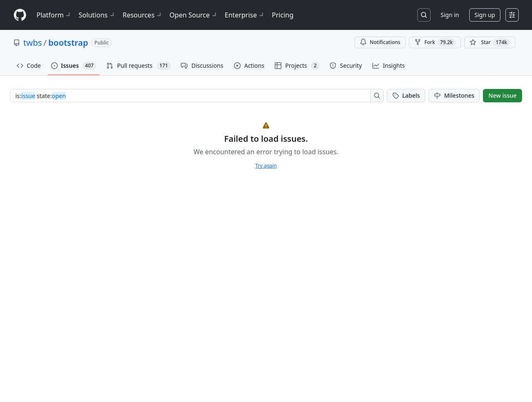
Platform (54, 15)
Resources (143, 15)
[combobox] (193, 96)
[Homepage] (20, 15)
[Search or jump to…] (424, 15)
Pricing (283, 15)
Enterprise (245, 15)
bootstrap (68, 43)
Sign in (450, 15)
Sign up (485, 15)
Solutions (97, 15)
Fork (435, 42)
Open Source (194, 15)
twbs (33, 43)
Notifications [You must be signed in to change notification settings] (380, 42)
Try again (266, 166)
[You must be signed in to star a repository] (490, 42)
